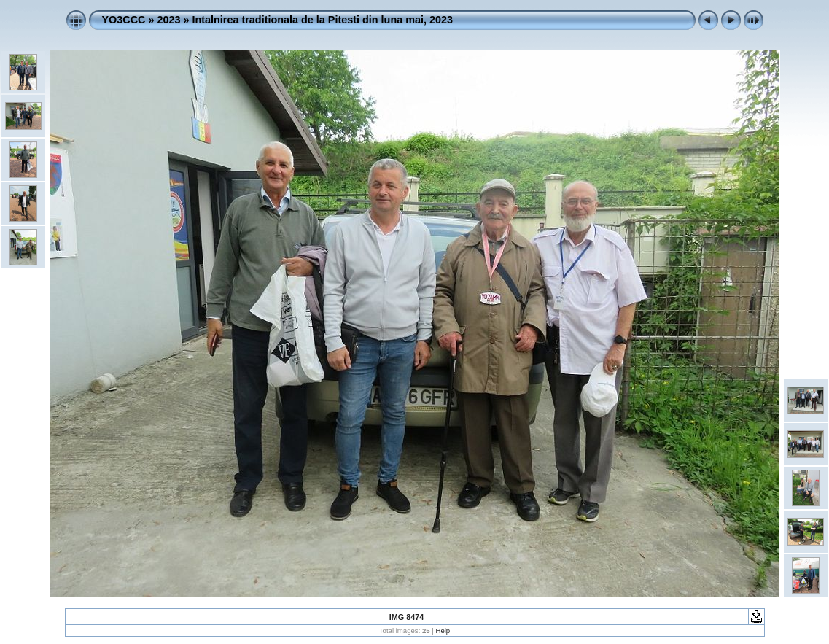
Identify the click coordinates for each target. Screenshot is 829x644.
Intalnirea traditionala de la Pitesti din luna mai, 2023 (323, 20)
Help (443, 631)
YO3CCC (124, 20)
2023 (168, 20)
